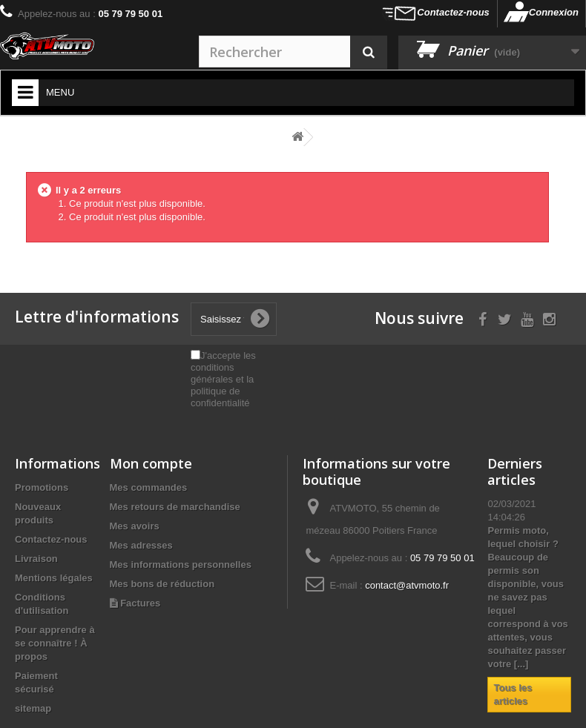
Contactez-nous (453, 12)
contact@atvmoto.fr (407, 585)
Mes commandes (149, 487)
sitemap (33, 708)
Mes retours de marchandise (175, 507)
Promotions (42, 487)
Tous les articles (513, 694)
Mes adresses (141, 545)
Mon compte (151, 463)
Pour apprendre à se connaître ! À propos (55, 643)
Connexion (554, 12)
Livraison (36, 559)
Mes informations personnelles (181, 565)
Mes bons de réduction (162, 584)
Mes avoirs (135, 526)
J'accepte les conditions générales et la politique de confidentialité (223, 379)
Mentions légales (54, 578)
